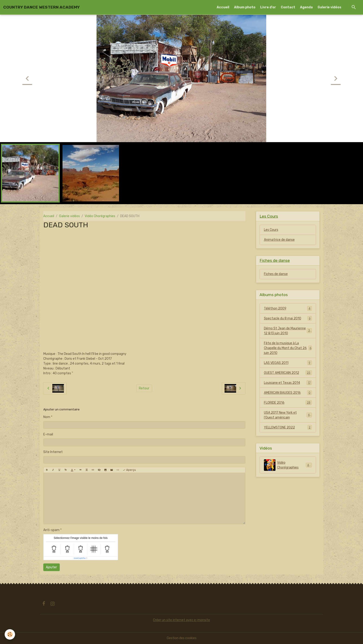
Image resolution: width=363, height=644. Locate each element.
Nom (47, 417)
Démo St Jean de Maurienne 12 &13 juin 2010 (288, 331)
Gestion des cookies (182, 638)
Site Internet (53, 452)
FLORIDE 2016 (288, 403)
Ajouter (51, 567)
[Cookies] (10, 634)
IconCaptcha (80, 558)
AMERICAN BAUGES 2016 (288, 393)
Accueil (223, 7)
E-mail (48, 434)
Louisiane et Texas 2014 (288, 383)
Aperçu (129, 470)
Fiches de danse (276, 274)
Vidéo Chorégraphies (100, 216)
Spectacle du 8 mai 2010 (288, 318)
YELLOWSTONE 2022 (288, 427)
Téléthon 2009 (288, 308)
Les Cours (271, 230)
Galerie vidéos (329, 7)
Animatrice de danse (279, 240)
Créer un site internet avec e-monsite (181, 620)
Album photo (245, 7)
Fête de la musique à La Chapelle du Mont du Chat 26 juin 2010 (288, 348)
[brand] (41, 7)
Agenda (306, 7)
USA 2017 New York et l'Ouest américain (288, 415)
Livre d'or (268, 7)
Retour (144, 388)
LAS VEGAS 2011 (288, 363)
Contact (288, 7)
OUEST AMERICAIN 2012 (288, 373)
